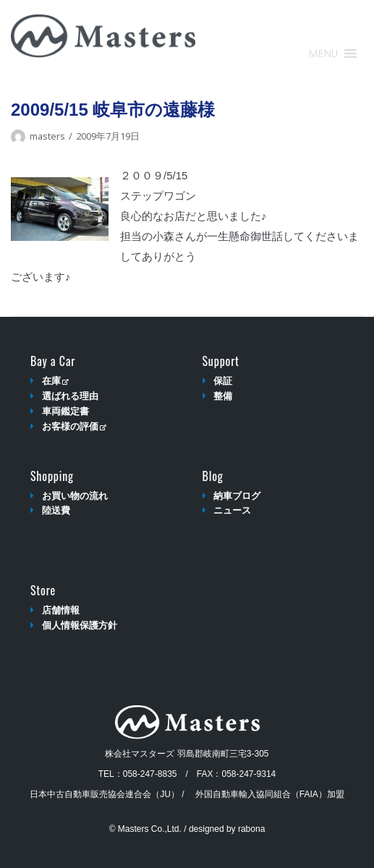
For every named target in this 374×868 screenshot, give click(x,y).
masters (47, 136)
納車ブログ (237, 496)
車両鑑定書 (65, 411)
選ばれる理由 (70, 396)
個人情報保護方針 (80, 625)
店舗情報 (61, 610)
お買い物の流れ (75, 496)
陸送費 (56, 510)
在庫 (55, 381)
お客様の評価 (74, 426)
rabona (251, 829)
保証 (223, 381)
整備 (223, 396)
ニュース (232, 510)
